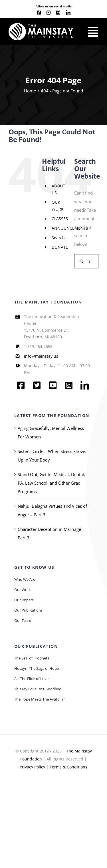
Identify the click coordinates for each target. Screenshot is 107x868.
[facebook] (39, 13)
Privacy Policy (32, 767)
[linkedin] (68, 13)
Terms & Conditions (68, 767)
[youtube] (49, 13)
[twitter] (37, 385)
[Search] (81, 261)
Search (58, 238)
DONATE (60, 247)
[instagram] (58, 13)
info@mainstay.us (41, 356)
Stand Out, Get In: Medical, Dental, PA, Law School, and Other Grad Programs (51, 483)
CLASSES (60, 219)
